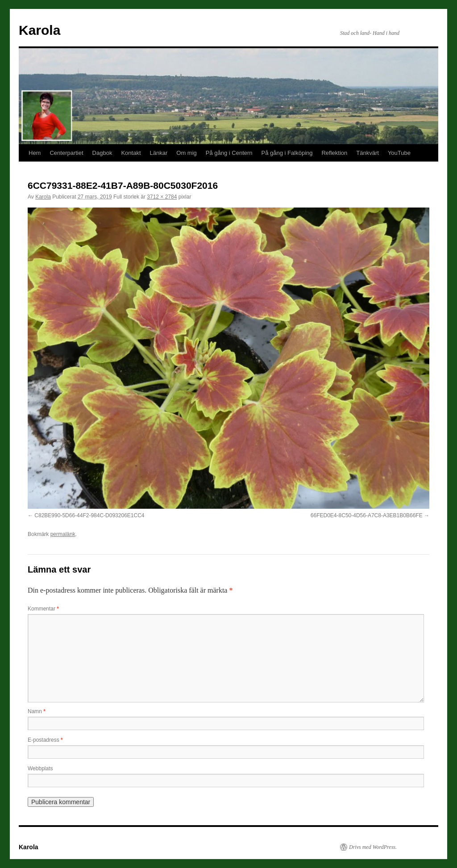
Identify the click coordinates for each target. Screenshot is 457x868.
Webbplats (40, 768)
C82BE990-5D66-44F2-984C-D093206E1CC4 (89, 515)
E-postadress (45, 740)
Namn (37, 711)
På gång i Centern (229, 153)
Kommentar (43, 609)
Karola (39, 30)
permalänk (63, 534)
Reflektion (334, 153)
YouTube (399, 153)
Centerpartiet (66, 153)
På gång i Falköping (287, 153)
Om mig (187, 153)
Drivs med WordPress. (373, 847)
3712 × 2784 (162, 197)
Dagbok (102, 153)
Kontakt (131, 153)
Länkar (159, 153)
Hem (35, 153)
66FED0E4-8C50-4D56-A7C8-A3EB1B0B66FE (367, 515)
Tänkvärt (368, 153)
